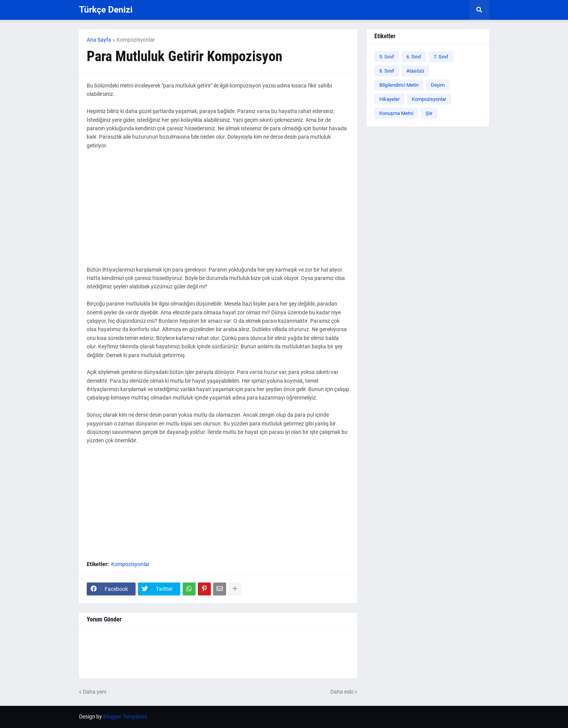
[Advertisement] (218, 212)
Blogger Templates (125, 717)
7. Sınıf (441, 57)
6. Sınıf (414, 57)
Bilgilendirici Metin (399, 85)
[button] (479, 10)
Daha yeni (95, 692)
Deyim (438, 85)
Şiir (429, 113)
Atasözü (415, 71)
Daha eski (342, 692)
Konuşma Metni (396, 113)
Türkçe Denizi (106, 10)
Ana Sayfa (99, 40)
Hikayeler (389, 99)
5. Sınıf (387, 57)
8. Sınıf (387, 71)
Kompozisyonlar (136, 40)
